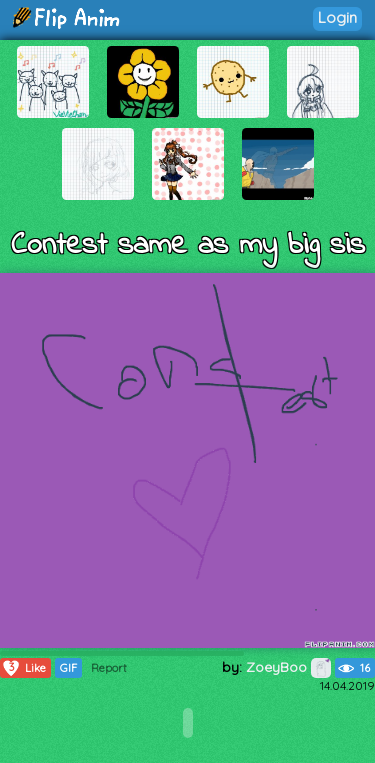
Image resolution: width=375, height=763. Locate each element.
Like (23, 668)
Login (337, 17)
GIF (68, 668)
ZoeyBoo (288, 667)
